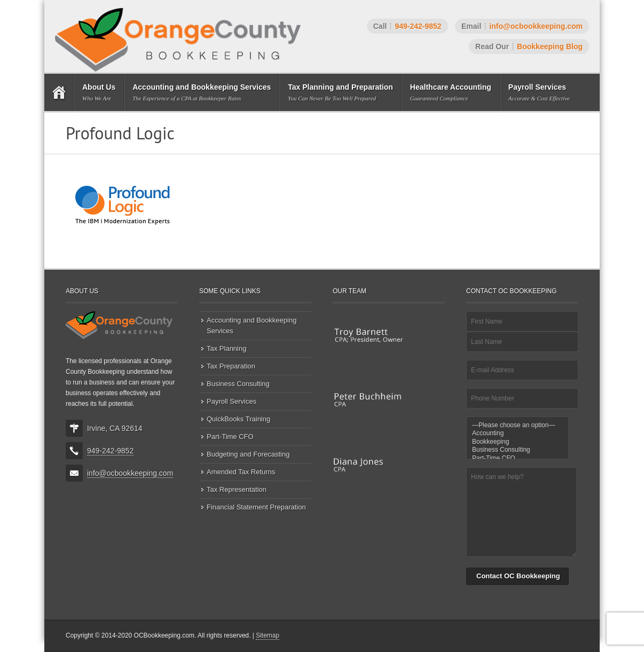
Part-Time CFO (230, 437)
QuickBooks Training (238, 419)
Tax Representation (237, 489)
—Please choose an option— (517, 425)
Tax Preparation (231, 366)
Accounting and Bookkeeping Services (252, 325)
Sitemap (268, 635)
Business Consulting (238, 384)
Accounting (517, 433)
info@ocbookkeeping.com (536, 26)
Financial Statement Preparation (256, 507)
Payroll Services (231, 401)
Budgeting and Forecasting (248, 454)
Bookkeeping (517, 442)
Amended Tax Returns (241, 472)
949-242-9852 (418, 26)
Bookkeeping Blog (550, 46)
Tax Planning (226, 348)
